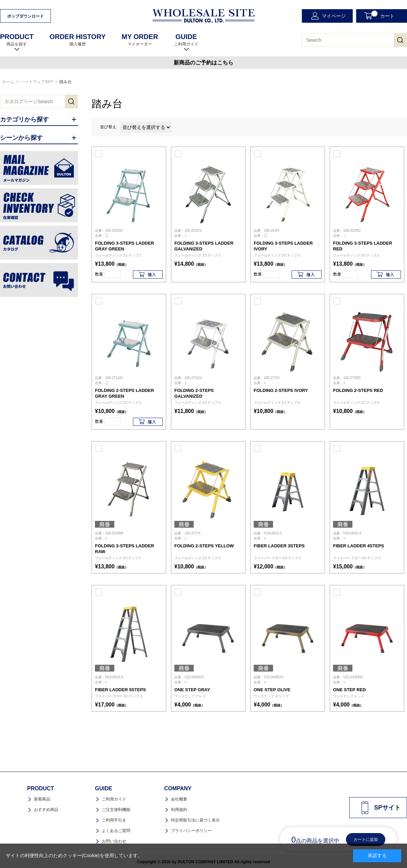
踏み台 (65, 82)
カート (383, 15)
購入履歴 (78, 40)
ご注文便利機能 (116, 810)
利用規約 (179, 810)
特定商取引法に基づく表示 (195, 820)
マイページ (334, 16)
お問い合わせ (114, 841)
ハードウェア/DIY (37, 82)
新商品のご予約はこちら (203, 63)
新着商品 (42, 799)
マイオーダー (140, 40)
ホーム (8, 82)
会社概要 (179, 799)
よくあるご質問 (116, 831)
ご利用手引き (114, 820)
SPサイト (387, 808)
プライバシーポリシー (191, 831)
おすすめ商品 (46, 810)
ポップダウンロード (25, 16)
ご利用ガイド (186, 40)
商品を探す (17, 40)
